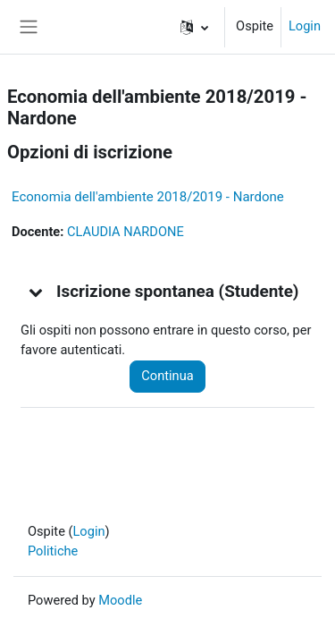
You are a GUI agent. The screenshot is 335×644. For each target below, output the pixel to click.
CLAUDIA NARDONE (126, 232)
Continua (167, 376)
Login (305, 26)
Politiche (53, 551)
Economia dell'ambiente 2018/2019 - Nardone (148, 197)
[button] (194, 27)
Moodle (120, 600)
